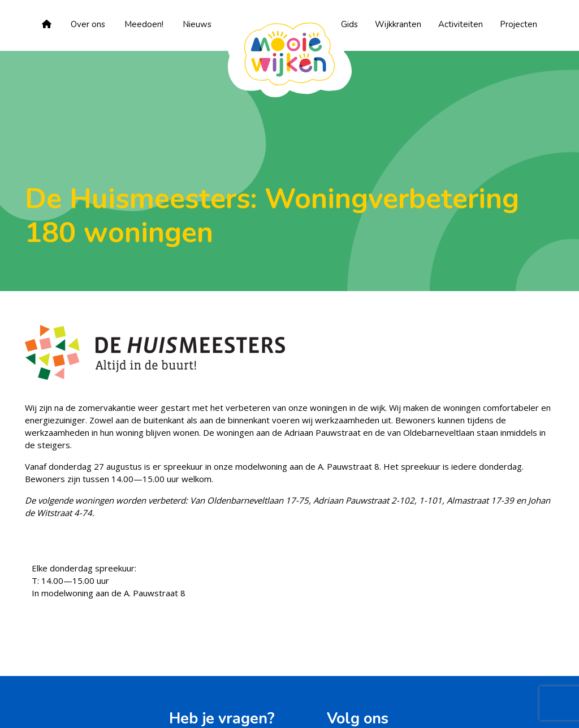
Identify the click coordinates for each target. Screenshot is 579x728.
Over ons (88, 24)
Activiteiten (461, 24)
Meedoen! (144, 24)
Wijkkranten (398, 24)
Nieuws (197, 24)
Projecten (518, 24)
